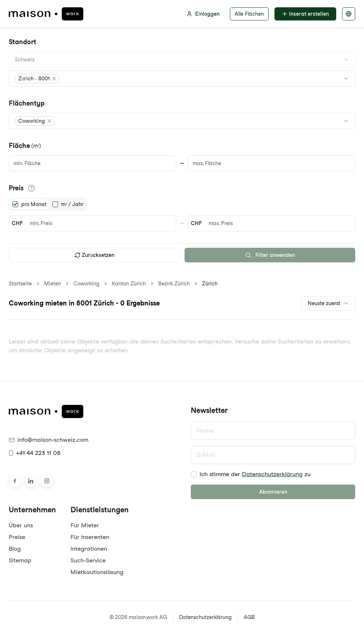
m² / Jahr (72, 204)
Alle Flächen (249, 14)
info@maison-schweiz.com (49, 440)
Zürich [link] (210, 284)
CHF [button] (17, 223)
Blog (15, 549)
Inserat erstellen (305, 14)
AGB (249, 617)
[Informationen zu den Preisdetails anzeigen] (31, 188)
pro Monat (34, 204)
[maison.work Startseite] (46, 14)
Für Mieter (85, 525)
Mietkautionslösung (97, 572)
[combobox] (182, 60)
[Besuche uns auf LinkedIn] (31, 481)
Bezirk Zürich (174, 284)
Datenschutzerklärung (272, 474)
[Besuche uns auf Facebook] (15, 481)
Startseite (20, 284)
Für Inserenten (90, 537)
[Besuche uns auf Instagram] (47, 481)
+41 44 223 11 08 (35, 453)
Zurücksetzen (94, 255)
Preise (17, 537)
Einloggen (203, 14)
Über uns (21, 525)
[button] (37, 79)
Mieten (53, 284)
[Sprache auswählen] (349, 14)
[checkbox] (194, 474)
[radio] (15, 204)
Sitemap (20, 560)
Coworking (86, 284)
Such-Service (88, 560)
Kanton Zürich (129, 284)
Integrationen (89, 549)
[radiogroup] (48, 204)
